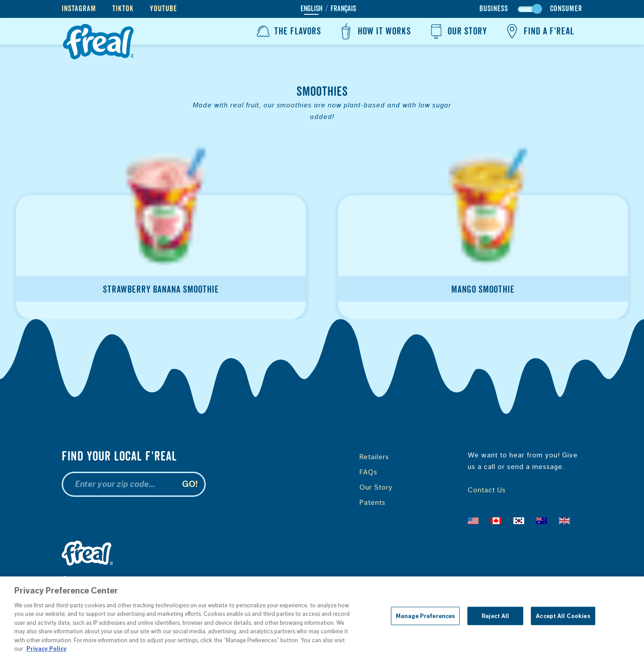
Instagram (79, 9)
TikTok (123, 9)
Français (343, 9)
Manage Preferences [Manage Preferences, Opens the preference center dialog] (425, 619)
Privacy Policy (182, 579)
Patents (373, 502)
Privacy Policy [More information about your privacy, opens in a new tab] (47, 652)
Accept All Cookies (563, 619)
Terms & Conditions (248, 579)
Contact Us (487, 490)
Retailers (374, 457)
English (311, 9)
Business (494, 9)
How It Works (374, 31)
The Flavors (288, 31)
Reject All (495, 619)
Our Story (457, 31)
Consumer (566, 9)
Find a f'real (539, 31)
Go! (190, 484)
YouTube (163, 9)
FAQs (369, 472)
